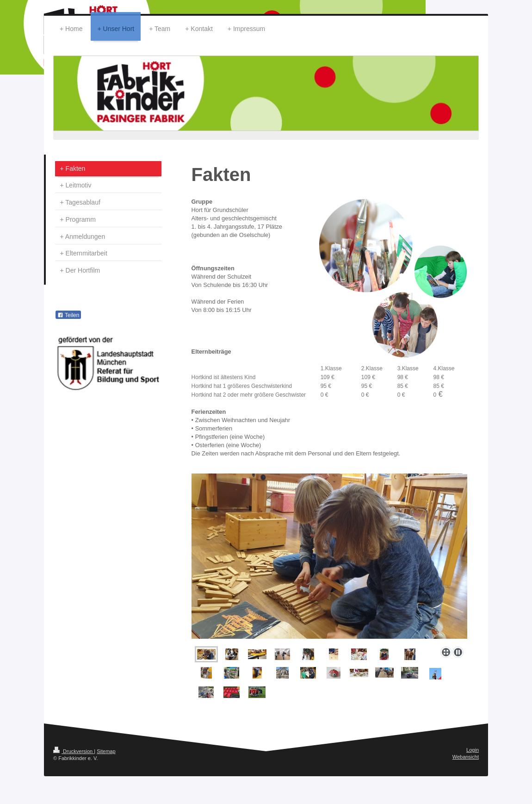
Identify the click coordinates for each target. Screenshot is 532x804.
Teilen (68, 315)
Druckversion (74, 751)
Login (473, 750)
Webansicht (466, 757)
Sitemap (106, 751)
